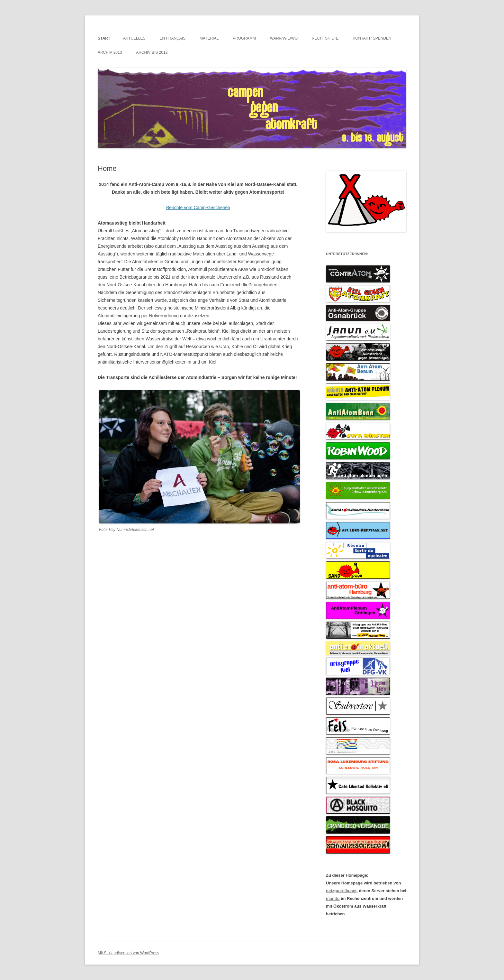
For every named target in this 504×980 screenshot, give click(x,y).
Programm (244, 38)
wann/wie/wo (284, 38)
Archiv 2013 (110, 52)
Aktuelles (134, 38)
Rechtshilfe (325, 38)
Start (104, 38)
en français (172, 38)
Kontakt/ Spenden (372, 38)
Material (209, 38)
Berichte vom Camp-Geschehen (198, 208)
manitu (333, 898)
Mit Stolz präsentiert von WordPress (128, 953)
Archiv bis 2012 (152, 52)
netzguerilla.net (341, 891)
